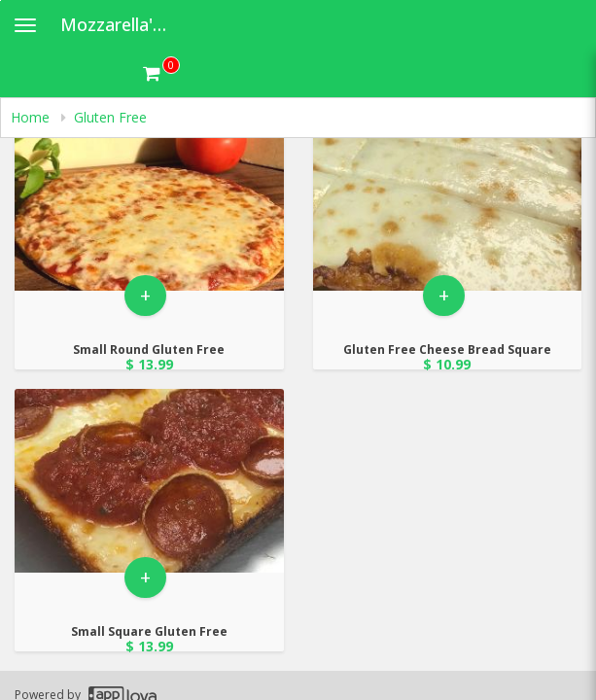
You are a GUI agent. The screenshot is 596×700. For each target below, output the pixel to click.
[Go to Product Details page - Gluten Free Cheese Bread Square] (448, 199)
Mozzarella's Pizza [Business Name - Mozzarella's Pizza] (123, 24)
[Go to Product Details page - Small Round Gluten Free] (149, 199)
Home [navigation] (32, 117)
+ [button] (145, 295)
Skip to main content (0, 0)
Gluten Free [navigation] (110, 117)
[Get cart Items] (161, 73)
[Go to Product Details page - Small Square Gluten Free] (149, 481)
